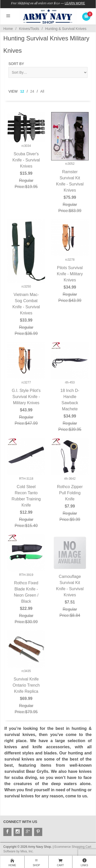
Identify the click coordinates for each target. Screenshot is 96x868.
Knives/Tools (29, 29)
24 (32, 91)
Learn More (75, 3)
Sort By (16, 64)
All (42, 91)
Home (8, 29)
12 (22, 91)
